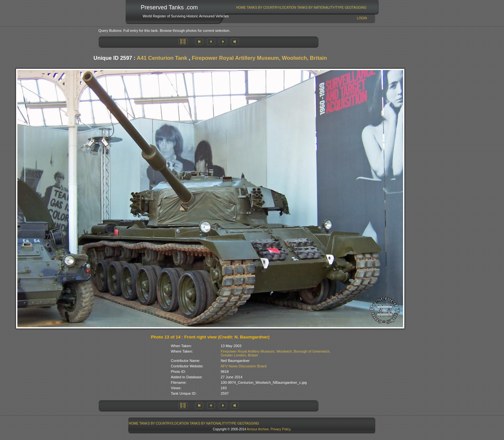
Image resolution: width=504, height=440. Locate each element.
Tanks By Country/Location (272, 8)
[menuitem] (241, 8)
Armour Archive (258, 429)
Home (241, 8)
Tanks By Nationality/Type (320, 8)
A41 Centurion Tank (162, 58)
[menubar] (301, 8)
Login (362, 18)
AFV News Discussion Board (244, 366)
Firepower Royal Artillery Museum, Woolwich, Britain (260, 58)
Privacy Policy (281, 429)
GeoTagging (355, 8)
